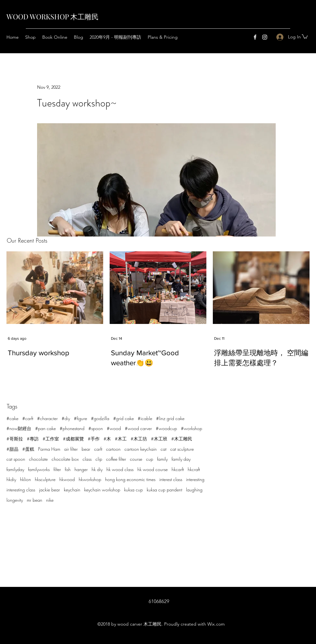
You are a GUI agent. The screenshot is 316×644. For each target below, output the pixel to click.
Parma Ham (49, 449)
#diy (66, 418)
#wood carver (138, 428)
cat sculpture (182, 449)
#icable (145, 418)
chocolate (38, 459)
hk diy (97, 469)
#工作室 (51, 439)
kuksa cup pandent (164, 490)
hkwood (67, 479)
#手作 (94, 439)
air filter (71, 449)
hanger (81, 469)
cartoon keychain (141, 449)
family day (181, 459)
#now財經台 (19, 428)
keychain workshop (102, 490)
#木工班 (159, 439)
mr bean (35, 500)
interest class (171, 479)
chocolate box (65, 459)
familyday (15, 469)
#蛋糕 (28, 449)
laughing (194, 490)
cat (163, 449)
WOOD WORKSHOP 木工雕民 (53, 16)
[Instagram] (265, 37)
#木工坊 (139, 439)
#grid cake (123, 418)
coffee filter (116, 459)
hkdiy (11, 479)
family (162, 459)
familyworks (39, 469)
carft (98, 449)
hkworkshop (90, 479)
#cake (12, 418)
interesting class (21, 490)
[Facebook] (255, 37)
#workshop (192, 428)
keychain (72, 490)
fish (68, 469)
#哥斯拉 (15, 439)
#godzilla (100, 418)
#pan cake (45, 428)
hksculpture (45, 479)
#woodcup (166, 428)
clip (99, 459)
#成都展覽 (73, 439)
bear (86, 449)
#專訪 (33, 439)
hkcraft (194, 469)
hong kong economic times (130, 479)
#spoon (96, 428)
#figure (80, 418)
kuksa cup (133, 490)
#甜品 (12, 449)
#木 (107, 439)
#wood (114, 428)
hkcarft (178, 469)
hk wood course (153, 469)
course (136, 459)
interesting (195, 479)
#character (47, 418)
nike (50, 500)
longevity (15, 500)
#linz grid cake (170, 418)
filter (57, 469)
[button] (305, 36)
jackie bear (49, 490)
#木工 (121, 439)
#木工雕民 (182, 439)
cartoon (113, 449)
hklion (25, 479)
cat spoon (16, 459)
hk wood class (120, 469)
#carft (28, 418)
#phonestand (72, 428)
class (87, 459)
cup (150, 459)
